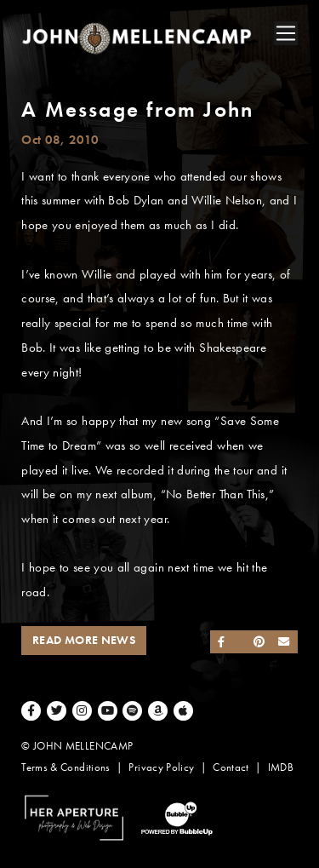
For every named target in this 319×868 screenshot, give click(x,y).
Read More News (84, 640)
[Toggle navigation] (286, 33)
